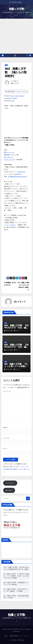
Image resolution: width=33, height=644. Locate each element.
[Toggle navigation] (15, 55)
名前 (5, 428)
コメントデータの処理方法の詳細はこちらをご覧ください (16, 469)
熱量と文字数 (16, 9)
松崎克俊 (7, 155)
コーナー (26, 636)
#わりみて (9, 490)
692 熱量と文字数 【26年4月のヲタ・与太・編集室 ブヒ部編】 (16, 347)
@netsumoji (21, 172)
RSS (13, 101)
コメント (7, 391)
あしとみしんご (9, 157)
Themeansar (16, 631)
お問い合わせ (21, 640)
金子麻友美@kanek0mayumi (18, 177)
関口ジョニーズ (9, 152)
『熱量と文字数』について (16, 636)
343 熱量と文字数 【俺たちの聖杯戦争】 (16, 72)
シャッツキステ (10, 225)
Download (7, 98)
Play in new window (17, 96)
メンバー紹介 (12, 640)
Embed (15, 98)
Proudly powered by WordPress (11, 629)
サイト (5, 449)
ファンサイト (10, 483)
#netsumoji (18, 174)
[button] (27, 55)
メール (6, 438)
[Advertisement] (16, 36)
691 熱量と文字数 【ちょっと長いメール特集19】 (16, 366)
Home (6, 636)
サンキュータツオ (10, 160)
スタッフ (16, 81)
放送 (6, 65)
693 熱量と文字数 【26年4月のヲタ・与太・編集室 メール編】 (16, 328)
